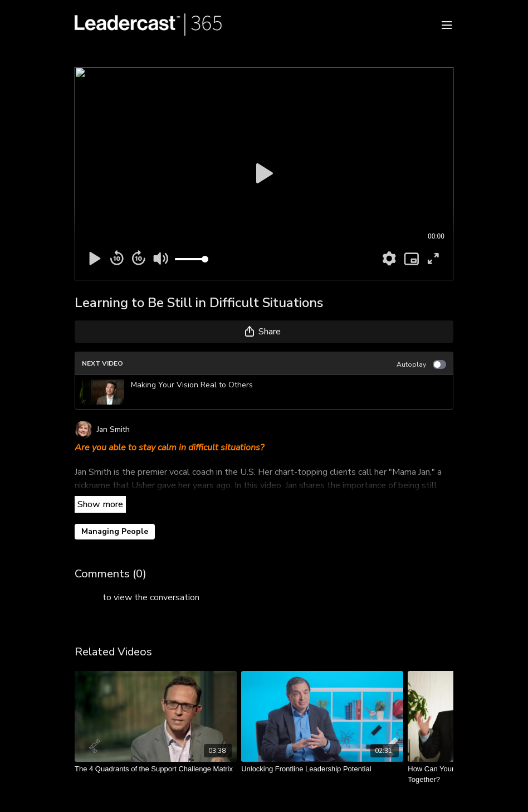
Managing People (115, 531)
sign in (87, 597)
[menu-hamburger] (447, 24)
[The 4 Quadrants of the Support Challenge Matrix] (156, 769)
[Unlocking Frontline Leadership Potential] (322, 769)
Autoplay (421, 364)
